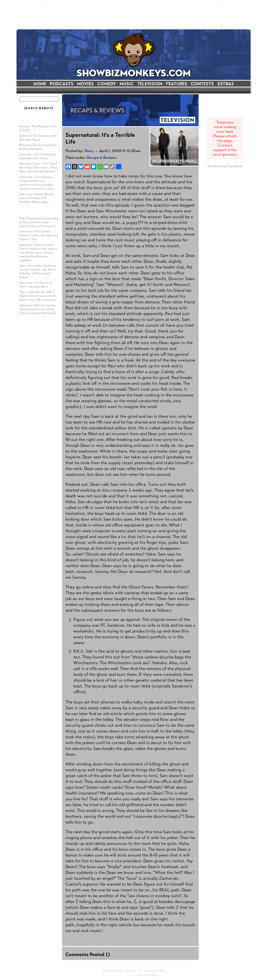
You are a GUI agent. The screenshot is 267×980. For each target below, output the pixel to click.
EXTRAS (226, 84)
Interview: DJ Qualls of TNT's (36, 285)
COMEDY (107, 84)
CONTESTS (202, 84)
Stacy (89, 151)
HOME (40, 84)
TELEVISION (150, 84)
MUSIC (127, 84)
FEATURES (177, 84)
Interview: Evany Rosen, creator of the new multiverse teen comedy (37, 183)
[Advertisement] (134, 14)
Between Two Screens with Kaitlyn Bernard (38, 147)
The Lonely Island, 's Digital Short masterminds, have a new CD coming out (38, 296)
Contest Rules (155, 971)
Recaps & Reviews (102, 158)
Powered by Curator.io (225, 166)
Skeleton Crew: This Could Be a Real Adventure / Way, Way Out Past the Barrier (39, 168)
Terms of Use (134, 971)
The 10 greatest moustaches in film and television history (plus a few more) (39, 222)
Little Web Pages (147, 975)
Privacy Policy (112, 971)
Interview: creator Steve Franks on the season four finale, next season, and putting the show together (38, 253)
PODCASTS (62, 84)
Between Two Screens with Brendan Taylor (38, 138)
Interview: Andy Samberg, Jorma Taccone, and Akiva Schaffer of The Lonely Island (38, 271)
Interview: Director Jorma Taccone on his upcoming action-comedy (38, 309)
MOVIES (85, 84)
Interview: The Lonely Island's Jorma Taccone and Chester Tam (38, 235)
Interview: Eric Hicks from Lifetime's (38, 156)
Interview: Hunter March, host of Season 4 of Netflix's (37, 198)
